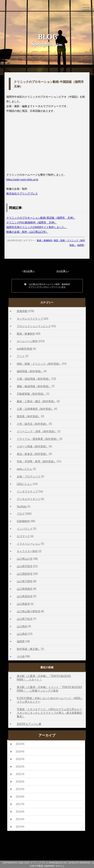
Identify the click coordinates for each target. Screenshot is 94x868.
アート (21, 356)
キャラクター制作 (27, 551)
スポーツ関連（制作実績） (33, 446)
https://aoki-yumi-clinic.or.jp (22, 179)
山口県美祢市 (25, 596)
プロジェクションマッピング (34, 326)
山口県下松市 (25, 619)
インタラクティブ (27, 491)
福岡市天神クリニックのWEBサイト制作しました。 (37, 227)
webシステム (25, 469)
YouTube (22, 506)
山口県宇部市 (25, 566)
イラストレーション (29, 544)
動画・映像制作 (45, 240)
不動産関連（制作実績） (31, 394)
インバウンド (25, 529)
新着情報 (22, 311)
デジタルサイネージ (29, 499)
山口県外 (22, 626)
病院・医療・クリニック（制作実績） (39, 364)
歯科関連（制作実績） (30, 371)
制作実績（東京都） (29, 649)
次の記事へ (62, 271)
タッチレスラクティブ (30, 319)
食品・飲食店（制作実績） (33, 454)
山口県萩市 (23, 604)
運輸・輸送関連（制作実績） (34, 386)
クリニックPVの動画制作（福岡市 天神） (32, 222)
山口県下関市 (25, 581)
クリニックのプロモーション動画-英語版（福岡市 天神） (41, 218)
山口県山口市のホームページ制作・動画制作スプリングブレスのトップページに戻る (47, 286)
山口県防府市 (25, 574)
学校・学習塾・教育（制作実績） (36, 461)
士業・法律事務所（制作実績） (35, 409)
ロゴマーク (23, 536)
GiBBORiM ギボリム (54, 866)
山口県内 (22, 634)
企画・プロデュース (29, 476)
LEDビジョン (25, 484)
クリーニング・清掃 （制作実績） (37, 431)
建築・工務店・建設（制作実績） (36, 401)
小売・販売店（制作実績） (33, 424)
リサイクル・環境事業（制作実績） (38, 439)
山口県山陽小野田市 (29, 611)
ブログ (21, 514)
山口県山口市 (25, 559)
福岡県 (81, 245)
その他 (21, 656)
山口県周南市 (25, 589)
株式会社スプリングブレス (22, 193)
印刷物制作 (23, 521)
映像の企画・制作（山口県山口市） (27, 232)
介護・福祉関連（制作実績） (34, 379)
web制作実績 (25, 349)
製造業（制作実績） (29, 416)
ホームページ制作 (27, 341)
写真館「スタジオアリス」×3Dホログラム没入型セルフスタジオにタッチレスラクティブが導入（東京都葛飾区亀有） (50, 713)
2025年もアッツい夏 (29, 724)
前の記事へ (29, 271)
